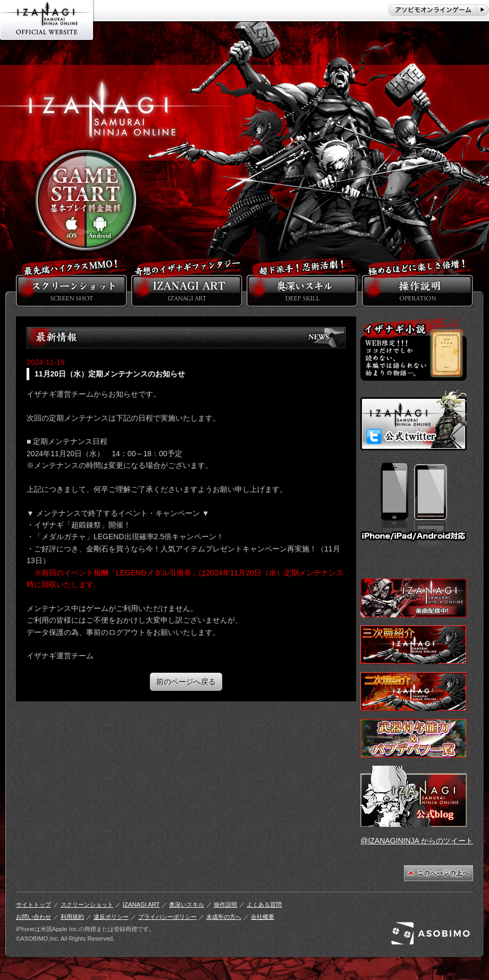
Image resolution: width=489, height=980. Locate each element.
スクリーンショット (87, 904)
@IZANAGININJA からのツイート (417, 841)
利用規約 (72, 917)
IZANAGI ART (141, 904)
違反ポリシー (111, 917)
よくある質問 (264, 904)
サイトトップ (33, 904)
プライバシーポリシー (167, 917)
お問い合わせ (33, 917)
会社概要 (263, 917)
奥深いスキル (187, 904)
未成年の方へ (224, 917)
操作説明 (225, 904)
